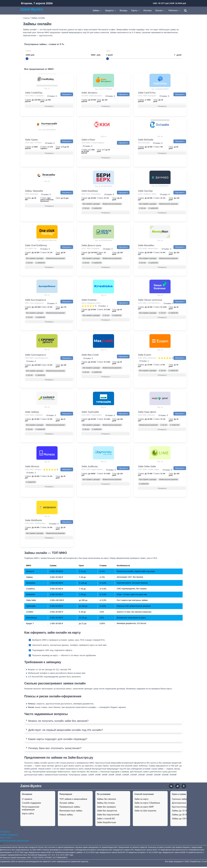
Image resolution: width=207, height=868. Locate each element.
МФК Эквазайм (31, 194)
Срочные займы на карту (184, 800)
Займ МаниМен (146, 246)
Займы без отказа (106, 804)
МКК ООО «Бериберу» (91, 194)
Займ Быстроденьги (35, 300)
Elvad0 (204, 863)
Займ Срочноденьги (35, 355)
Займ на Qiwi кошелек (145, 812)
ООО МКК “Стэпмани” (34, 96)
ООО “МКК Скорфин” (91, 249)
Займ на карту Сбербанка (147, 804)
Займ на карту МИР (144, 808)
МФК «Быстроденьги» (34, 304)
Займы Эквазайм (34, 191)
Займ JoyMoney (90, 467)
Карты (134, 10)
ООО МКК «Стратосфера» (93, 143)
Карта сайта (28, 815)
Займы (96, 10)
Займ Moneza (32, 467)
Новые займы (66, 816)
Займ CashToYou (147, 93)
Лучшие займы (67, 804)
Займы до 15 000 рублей (184, 812)
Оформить (67, 94)
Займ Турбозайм (90, 413)
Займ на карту (141, 800)
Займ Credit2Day (34, 93)
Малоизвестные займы (71, 812)
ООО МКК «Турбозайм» (92, 416)
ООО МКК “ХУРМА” (33, 143)
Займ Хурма (31, 140)
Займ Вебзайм (146, 140)
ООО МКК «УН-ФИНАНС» (149, 304)
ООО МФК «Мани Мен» (148, 249)
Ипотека (147, 10)
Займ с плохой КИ (106, 820)
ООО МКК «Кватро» (147, 416)
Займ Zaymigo (145, 191)
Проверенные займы (70, 808)
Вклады (124, 10)
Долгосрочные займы (183, 804)
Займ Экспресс (89, 93)
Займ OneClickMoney (36, 246)
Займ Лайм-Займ (147, 467)
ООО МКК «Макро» (33, 470)
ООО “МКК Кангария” (147, 96)
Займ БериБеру (90, 191)
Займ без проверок (106, 808)
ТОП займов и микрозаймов (73, 800)
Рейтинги (173, 10)
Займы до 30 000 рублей (184, 816)
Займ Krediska (89, 300)
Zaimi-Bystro (32, 9)
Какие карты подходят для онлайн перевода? (58, 740)
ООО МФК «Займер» (34, 416)
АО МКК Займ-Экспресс (92, 96)
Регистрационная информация (31, 809)
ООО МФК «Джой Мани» (92, 470)
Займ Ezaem (145, 355)
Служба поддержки (31, 804)
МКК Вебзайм (144, 143)
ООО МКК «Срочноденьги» (37, 359)
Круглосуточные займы (183, 808)
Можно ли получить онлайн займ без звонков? (58, 722)
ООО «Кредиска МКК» (91, 304)
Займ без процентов (107, 812)
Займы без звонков (106, 800)
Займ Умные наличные (150, 300)
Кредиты (110, 10)
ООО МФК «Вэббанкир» (35, 524)
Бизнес (159, 10)
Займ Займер (32, 413)
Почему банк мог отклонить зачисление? (55, 749)
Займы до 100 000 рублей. (185, 820)
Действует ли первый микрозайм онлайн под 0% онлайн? (66, 731)
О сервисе (27, 800)
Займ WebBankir (34, 521)
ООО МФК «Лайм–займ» (149, 470)
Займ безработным (106, 824)
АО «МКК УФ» (31, 249)
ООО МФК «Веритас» (147, 359)
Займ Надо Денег (147, 413)
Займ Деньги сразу (91, 246)
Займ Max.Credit (90, 355)
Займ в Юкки (88, 140)
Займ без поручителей (108, 816)
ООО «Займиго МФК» (147, 194)
